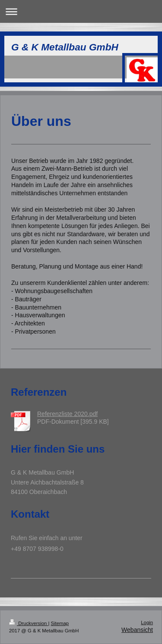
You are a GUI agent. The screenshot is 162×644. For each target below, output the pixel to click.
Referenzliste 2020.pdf (67, 414)
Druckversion (29, 623)
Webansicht (137, 630)
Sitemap (60, 623)
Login (147, 622)
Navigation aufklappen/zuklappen (81, 11)
